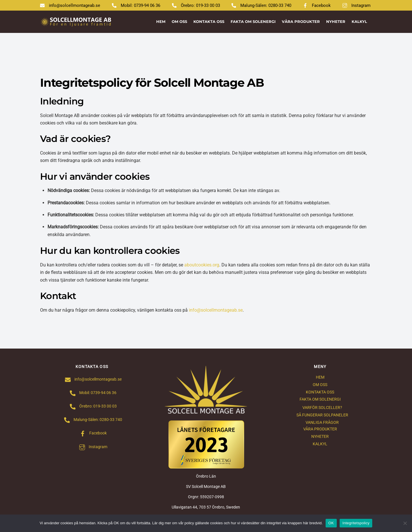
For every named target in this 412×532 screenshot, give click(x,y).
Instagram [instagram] (356, 6)
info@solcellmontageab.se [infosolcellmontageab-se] (70, 6)
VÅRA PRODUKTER (301, 21)
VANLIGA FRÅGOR (322, 423)
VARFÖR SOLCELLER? (322, 408)
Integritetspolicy (356, 523)
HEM (161, 21)
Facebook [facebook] (317, 6)
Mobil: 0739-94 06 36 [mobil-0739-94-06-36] (136, 6)
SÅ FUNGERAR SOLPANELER (322, 415)
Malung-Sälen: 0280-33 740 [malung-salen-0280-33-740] (261, 6)
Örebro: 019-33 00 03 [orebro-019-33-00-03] (196, 6)
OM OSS (179, 21)
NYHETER (336, 21)
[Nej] (405, 523)
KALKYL (359, 21)
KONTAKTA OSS (209, 21)
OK (331, 523)
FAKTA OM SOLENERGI (253, 21)
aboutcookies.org (202, 265)
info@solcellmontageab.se (216, 310)
